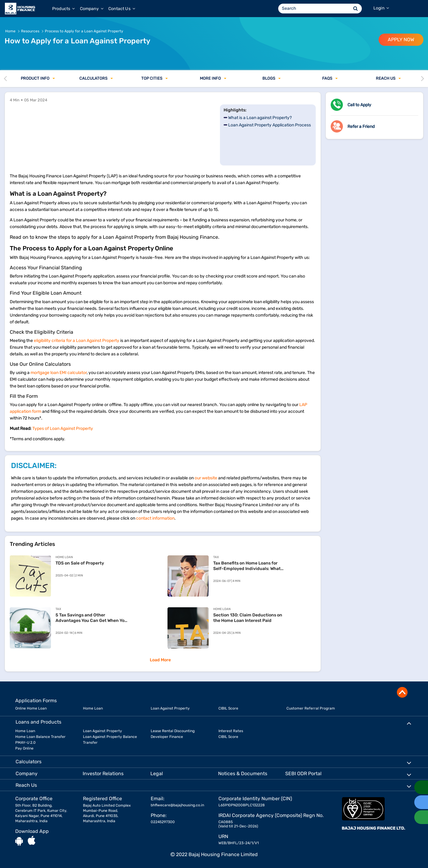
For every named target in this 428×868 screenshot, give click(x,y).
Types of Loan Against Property (63, 429)
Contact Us (122, 9)
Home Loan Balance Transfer (40, 737)
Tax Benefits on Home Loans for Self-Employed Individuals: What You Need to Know (247, 566)
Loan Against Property (170, 708)
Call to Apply (359, 105)
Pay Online (24, 748)
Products (64, 9)
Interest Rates (231, 731)
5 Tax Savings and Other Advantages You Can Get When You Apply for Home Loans (91, 618)
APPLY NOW (401, 40)
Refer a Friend (361, 127)
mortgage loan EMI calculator (59, 373)
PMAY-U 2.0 (25, 743)
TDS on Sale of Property (80, 563)
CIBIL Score (228, 708)
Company (92, 9)
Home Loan (93, 708)
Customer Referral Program (311, 708)
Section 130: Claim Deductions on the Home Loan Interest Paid (248, 618)
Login (381, 8)
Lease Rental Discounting (173, 731)
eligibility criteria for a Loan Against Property (77, 341)
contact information (155, 518)
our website (206, 478)
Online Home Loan (31, 708)
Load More (160, 660)
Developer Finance (167, 737)
